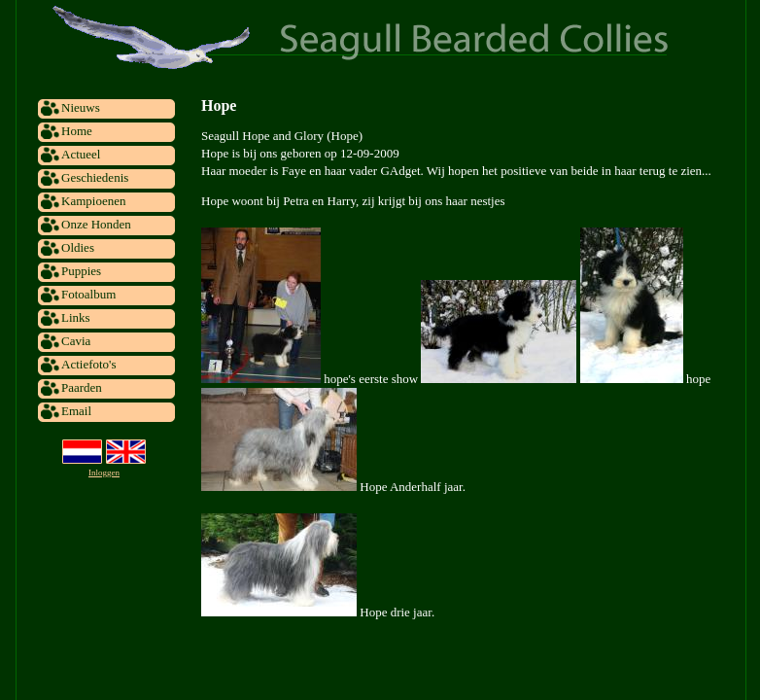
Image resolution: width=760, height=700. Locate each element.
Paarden (82, 387)
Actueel (81, 154)
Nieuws (81, 107)
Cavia (76, 341)
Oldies (78, 247)
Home (77, 131)
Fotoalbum (88, 294)
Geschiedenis (95, 177)
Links (76, 317)
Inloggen (104, 472)
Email (76, 411)
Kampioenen (93, 201)
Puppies (81, 271)
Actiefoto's (89, 364)
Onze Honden (96, 224)
